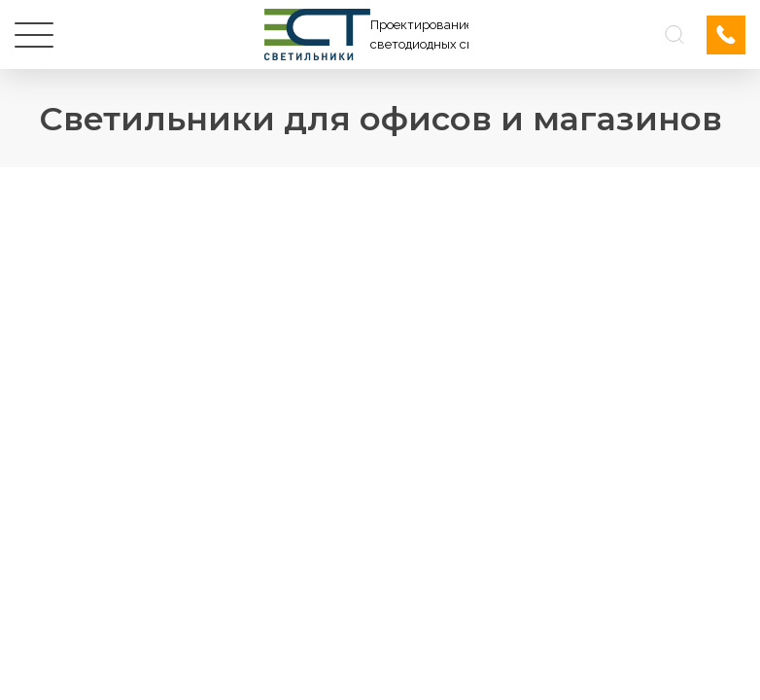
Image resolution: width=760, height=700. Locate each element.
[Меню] (34, 35)
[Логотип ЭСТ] (366, 35)
